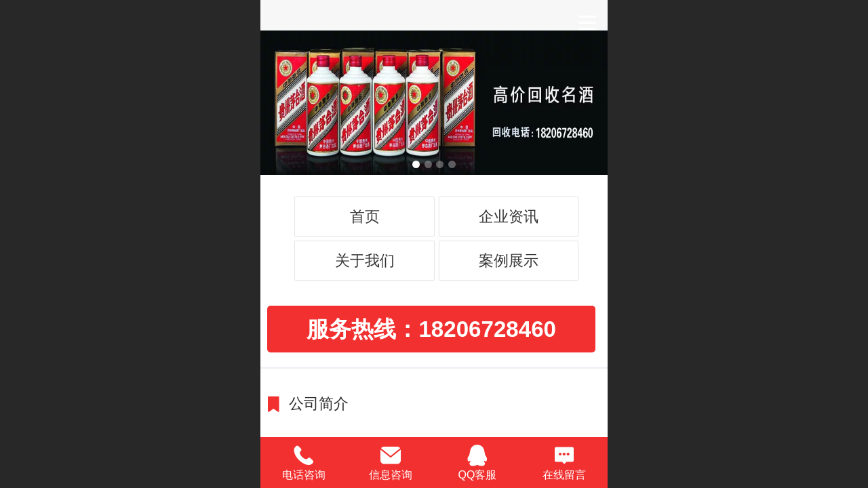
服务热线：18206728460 (431, 329)
